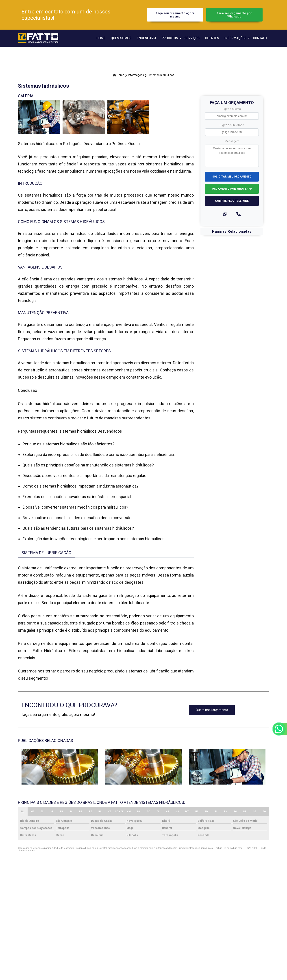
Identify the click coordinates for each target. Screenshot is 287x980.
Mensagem (232, 141)
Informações (235, 38)
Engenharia (147, 38)
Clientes (212, 38)
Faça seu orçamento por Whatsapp (234, 15)
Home (101, 38)
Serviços (192, 38)
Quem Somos (121, 38)
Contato (260, 38)
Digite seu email (232, 109)
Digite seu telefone (232, 125)
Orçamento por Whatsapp (232, 189)
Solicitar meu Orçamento (232, 177)
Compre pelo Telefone (232, 201)
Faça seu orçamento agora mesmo (175, 15)
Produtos (170, 38)
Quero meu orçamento (212, 710)
